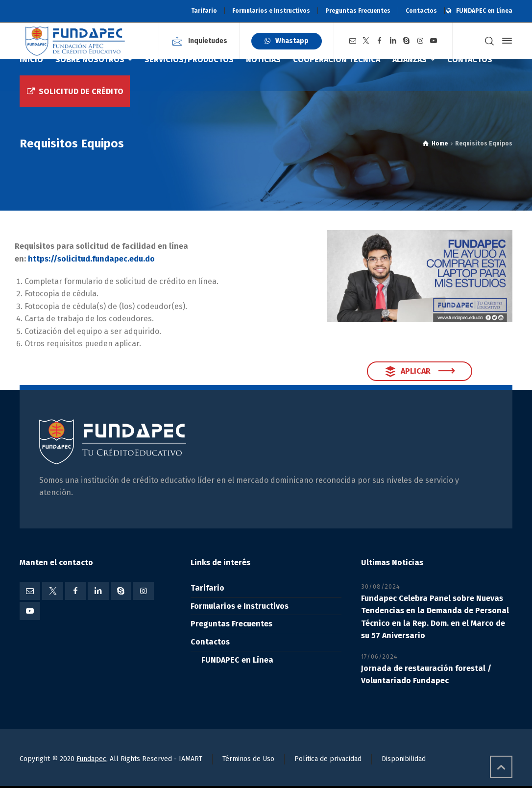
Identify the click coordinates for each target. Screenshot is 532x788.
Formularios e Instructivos (271, 11)
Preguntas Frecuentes (358, 11)
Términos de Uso (248, 759)
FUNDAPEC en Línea (484, 11)
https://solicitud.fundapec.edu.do (91, 259)
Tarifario (204, 11)
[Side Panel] (505, 41)
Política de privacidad (328, 759)
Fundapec (91, 759)
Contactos (421, 11)
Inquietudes (208, 41)
